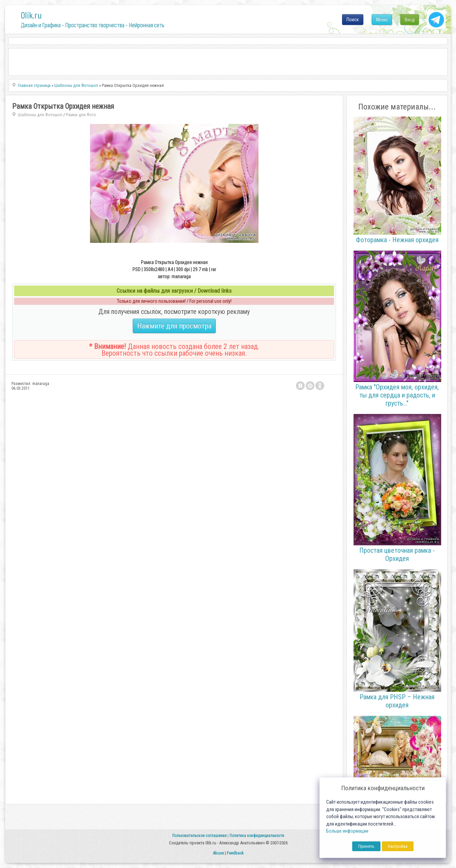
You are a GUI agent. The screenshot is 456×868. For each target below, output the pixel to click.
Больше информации (347, 831)
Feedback (235, 853)
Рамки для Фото (81, 115)
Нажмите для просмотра (174, 326)
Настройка (398, 846)
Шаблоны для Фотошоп (40, 115)
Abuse (218, 853)
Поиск (353, 20)
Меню (382, 20)
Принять (366, 846)
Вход (410, 20)
